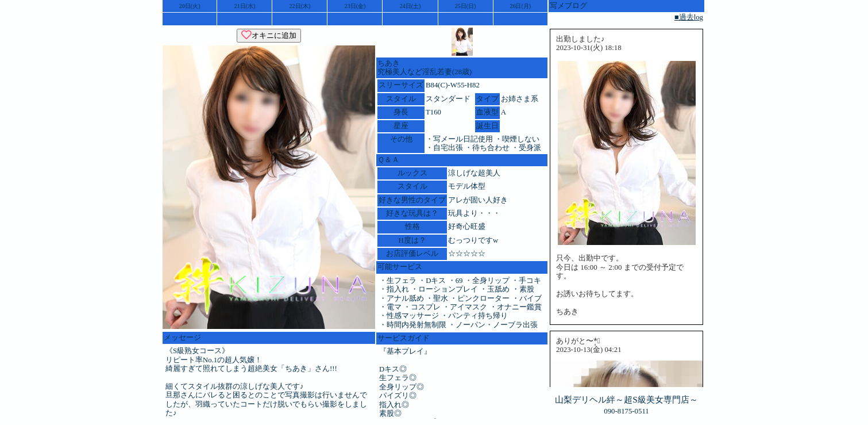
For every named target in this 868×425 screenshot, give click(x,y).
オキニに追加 (269, 35)
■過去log (689, 17)
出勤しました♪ (580, 39)
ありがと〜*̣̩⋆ (578, 341)
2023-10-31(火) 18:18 (589, 48)
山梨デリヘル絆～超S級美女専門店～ (626, 399)
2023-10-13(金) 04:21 (589, 350)
